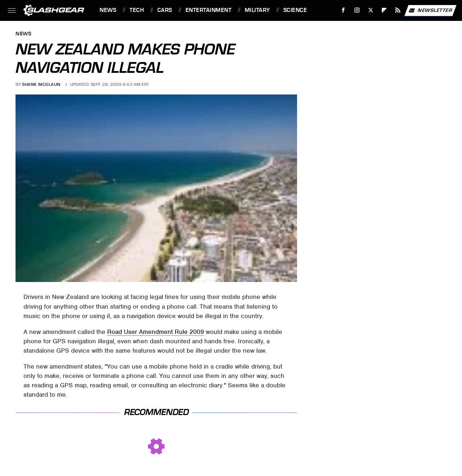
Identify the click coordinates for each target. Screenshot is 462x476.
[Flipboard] (384, 10)
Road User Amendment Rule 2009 (156, 332)
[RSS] (398, 10)
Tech (137, 10)
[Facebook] (343, 10)
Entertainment (209, 10)
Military (257, 10)
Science (295, 10)
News (108, 10)
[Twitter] (371, 10)
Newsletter (430, 10)
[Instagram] (357, 10)
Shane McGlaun (41, 84)
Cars (165, 10)
